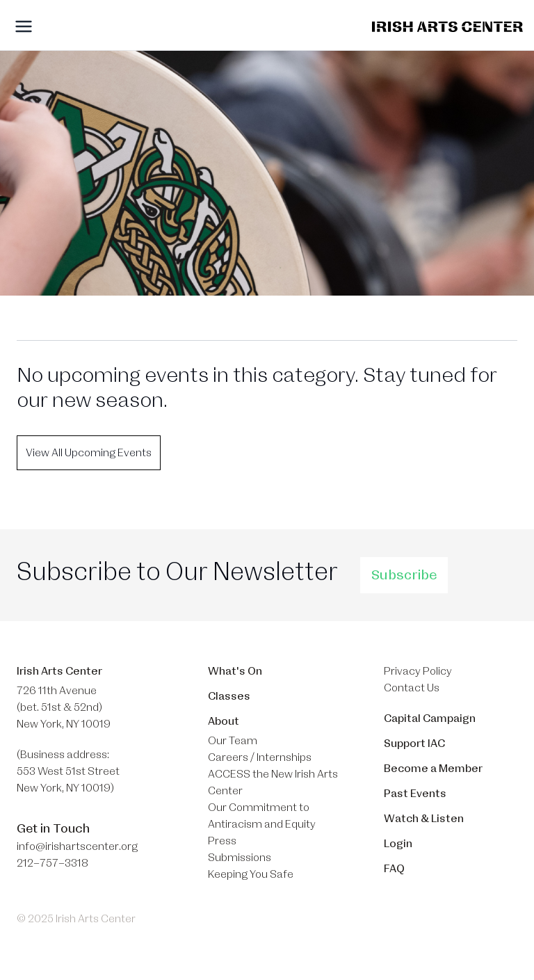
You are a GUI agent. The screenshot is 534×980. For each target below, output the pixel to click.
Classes (229, 696)
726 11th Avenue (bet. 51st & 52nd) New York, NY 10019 (64, 707)
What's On (235, 671)
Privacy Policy (418, 671)
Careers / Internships (260, 757)
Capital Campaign (430, 718)
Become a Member (433, 769)
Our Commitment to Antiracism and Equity (262, 816)
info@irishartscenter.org (77, 846)
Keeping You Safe (251, 874)
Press (222, 841)
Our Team (233, 741)
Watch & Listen (424, 819)
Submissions (240, 858)
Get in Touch (53, 828)
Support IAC (414, 744)
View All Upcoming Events (89, 453)
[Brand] (447, 27)
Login (398, 844)
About (224, 721)
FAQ (394, 869)
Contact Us (412, 688)
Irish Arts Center (59, 671)
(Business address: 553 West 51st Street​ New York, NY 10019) (68, 771)
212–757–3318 (52, 863)
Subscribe (404, 575)
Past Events (415, 794)
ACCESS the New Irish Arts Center (273, 782)
